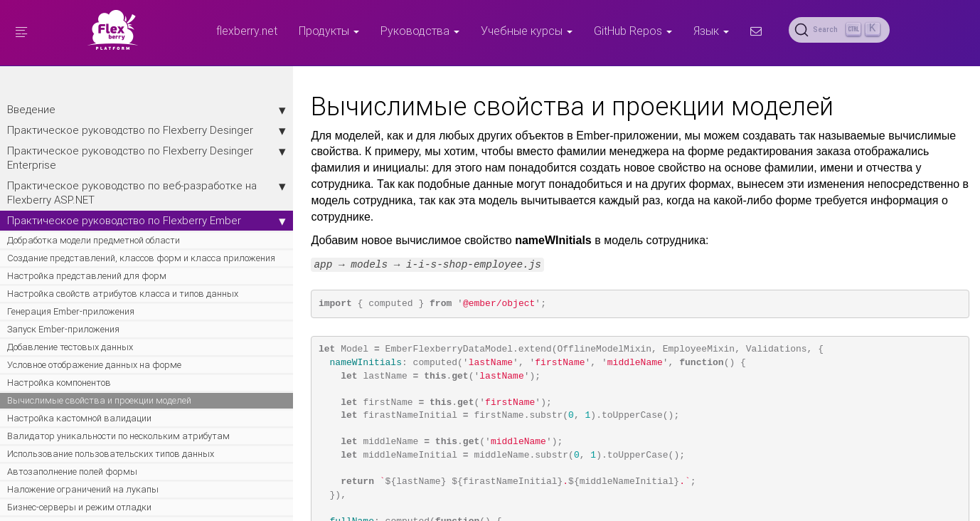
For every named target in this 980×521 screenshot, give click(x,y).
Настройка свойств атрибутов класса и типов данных (92, 368)
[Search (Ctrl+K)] (839, 30)
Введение (92, 110)
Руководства (420, 31)
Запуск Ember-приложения (63, 410)
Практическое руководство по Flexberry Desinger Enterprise (92, 172)
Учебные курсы (527, 31)
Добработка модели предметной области (75, 289)
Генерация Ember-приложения (71, 393)
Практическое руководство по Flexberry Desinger (92, 137)
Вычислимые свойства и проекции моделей (80, 501)
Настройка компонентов (59, 477)
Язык (711, 31)
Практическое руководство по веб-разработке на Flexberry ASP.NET (92, 214)
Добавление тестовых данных (70, 428)
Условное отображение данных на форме (79, 452)
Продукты (329, 31)
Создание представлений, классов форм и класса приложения (81, 320)
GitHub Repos (633, 31)
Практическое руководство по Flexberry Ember (92, 256)
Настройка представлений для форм (87, 344)
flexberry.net (247, 31)
